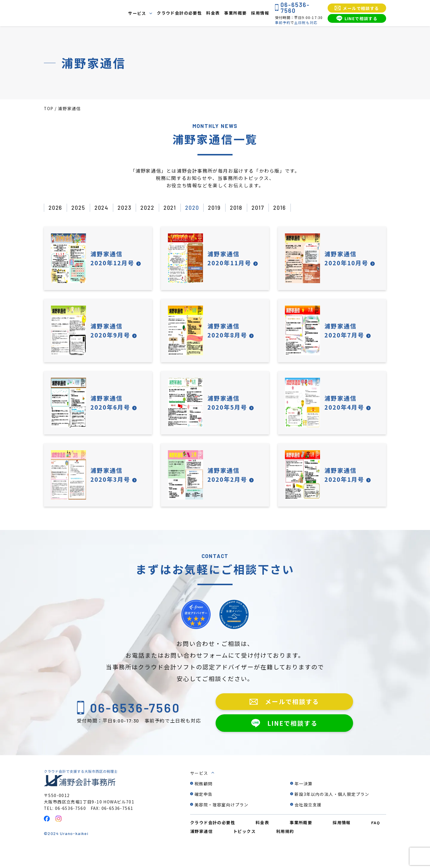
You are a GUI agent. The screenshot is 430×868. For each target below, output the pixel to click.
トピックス (244, 847)
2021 (176, 208)
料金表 (213, 13)
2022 (152, 208)
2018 (247, 208)
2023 (128, 208)
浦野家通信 (201, 847)
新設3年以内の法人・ (332, 810)
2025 (80, 208)
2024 (104, 208)
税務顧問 (204, 799)
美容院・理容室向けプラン (222, 820)
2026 (56, 208)
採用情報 (260, 13)
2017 (270, 208)
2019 (224, 208)
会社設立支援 (308, 820)
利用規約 (285, 847)
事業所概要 (235, 13)
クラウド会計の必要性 (179, 13)
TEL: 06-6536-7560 (66, 824)
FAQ (376, 838)
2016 (293, 208)
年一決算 (304, 799)
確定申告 (204, 810)
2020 (200, 208)
